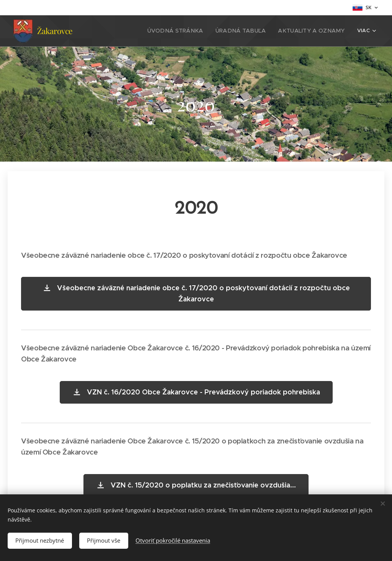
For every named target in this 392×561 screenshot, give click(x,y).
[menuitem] (139, 31)
